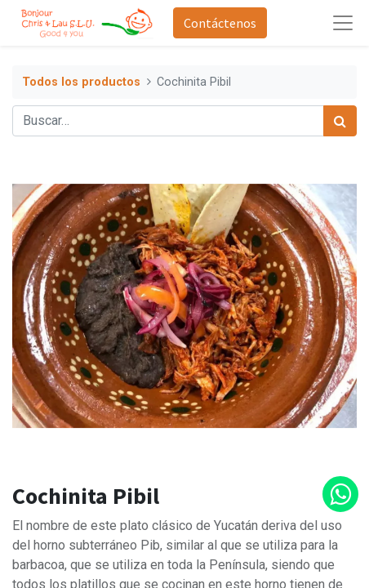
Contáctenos (220, 23)
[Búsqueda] (340, 121)
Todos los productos (81, 82)
